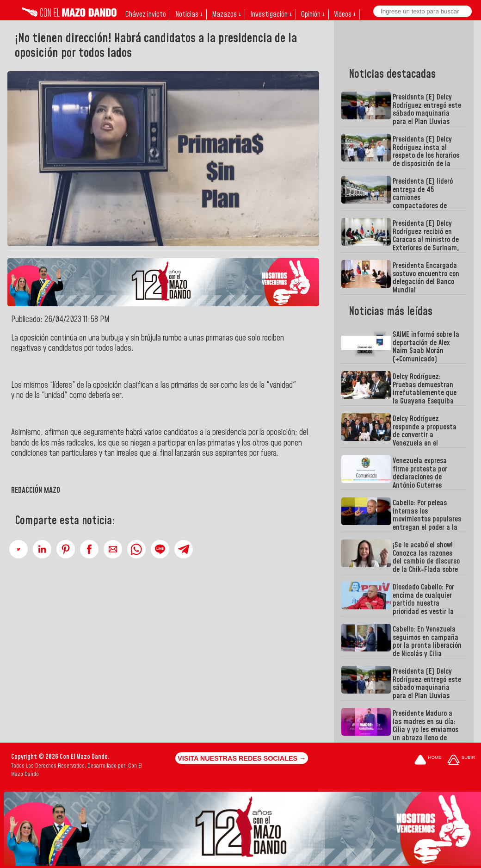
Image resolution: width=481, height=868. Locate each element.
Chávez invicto (146, 14)
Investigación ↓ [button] (271, 14)
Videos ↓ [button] (345, 14)
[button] (18, 549)
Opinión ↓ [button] (313, 14)
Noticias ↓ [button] (189, 14)
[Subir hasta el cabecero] (461, 760)
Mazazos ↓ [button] (226, 14)
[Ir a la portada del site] (428, 760)
